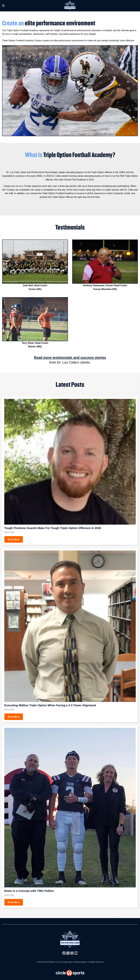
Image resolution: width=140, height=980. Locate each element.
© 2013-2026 (42, 962)
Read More (14, 539)
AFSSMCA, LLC (53, 962)
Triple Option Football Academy (75, 962)
